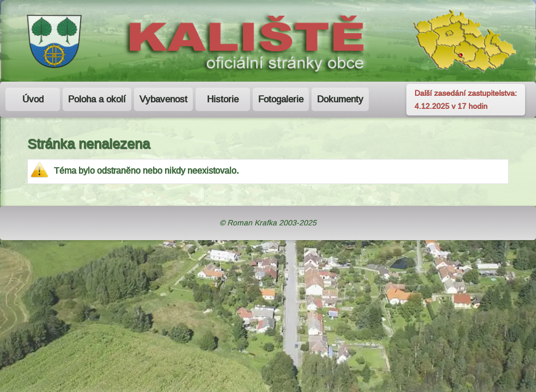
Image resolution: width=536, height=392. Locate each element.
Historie (223, 99)
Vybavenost (163, 99)
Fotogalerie (281, 99)
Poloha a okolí (97, 99)
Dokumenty (340, 99)
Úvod (33, 99)
